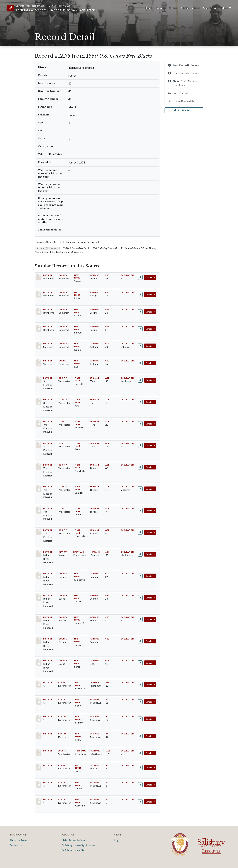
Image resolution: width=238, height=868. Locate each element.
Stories (173, 8)
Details (150, 277)
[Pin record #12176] (140, 663)
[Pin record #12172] (140, 598)
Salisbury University (73, 850)
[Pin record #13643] (140, 785)
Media (185, 8)
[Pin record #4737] (140, 445)
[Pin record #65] (140, 295)
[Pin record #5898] (140, 532)
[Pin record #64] (140, 277)
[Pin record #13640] (140, 736)
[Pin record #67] (140, 329)
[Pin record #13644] (140, 802)
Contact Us (16, 845)
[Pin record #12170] (140, 554)
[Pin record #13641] (140, 753)
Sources (161, 8)
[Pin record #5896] (140, 489)
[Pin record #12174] (140, 641)
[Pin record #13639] (140, 719)
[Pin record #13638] (140, 702)
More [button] (225, 8)
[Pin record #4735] (140, 402)
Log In (118, 840)
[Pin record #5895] (140, 467)
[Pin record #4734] (140, 380)
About (196, 8)
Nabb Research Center (74, 840)
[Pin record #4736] (140, 424)
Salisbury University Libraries (78, 845)
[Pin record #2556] (140, 346)
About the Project (19, 840)
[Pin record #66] (140, 312)
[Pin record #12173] (140, 619)
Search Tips (210, 8)
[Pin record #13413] (140, 685)
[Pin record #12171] (140, 576)
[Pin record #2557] (140, 363)
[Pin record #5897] (140, 511)
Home (148, 8)
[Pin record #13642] (140, 767)
